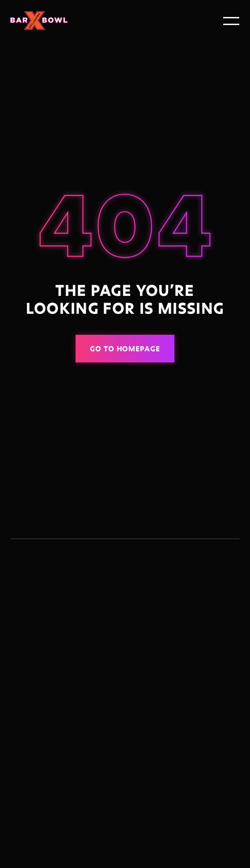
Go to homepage (125, 348)
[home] (42, 21)
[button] (231, 21)
